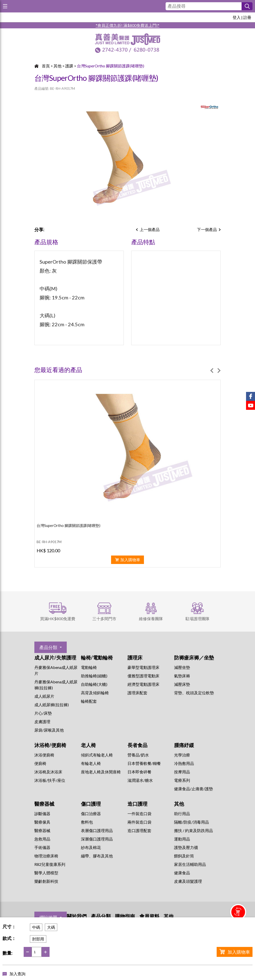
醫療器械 (44, 804)
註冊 (247, 17)
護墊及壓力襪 (186, 847)
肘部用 (38, 939)
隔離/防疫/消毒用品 (191, 822)
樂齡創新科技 (46, 881)
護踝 (69, 66)
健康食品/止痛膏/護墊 (193, 789)
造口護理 (137, 804)
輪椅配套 (89, 701)
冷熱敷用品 (184, 763)
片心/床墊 (43, 713)
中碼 (36, 927)
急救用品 (42, 839)
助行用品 (182, 814)
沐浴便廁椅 (44, 755)
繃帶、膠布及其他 (97, 856)
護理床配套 (137, 693)
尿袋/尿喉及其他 (49, 730)
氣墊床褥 (182, 676)
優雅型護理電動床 (143, 676)
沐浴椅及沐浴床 (48, 772)
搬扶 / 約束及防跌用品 (193, 830)
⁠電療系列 (182, 780)
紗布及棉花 (91, 847)
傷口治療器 (91, 814)
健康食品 (182, 873)
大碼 (51, 927)
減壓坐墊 (182, 667)
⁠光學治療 (182, 755)
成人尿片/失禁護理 (55, 657)
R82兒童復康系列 (50, 864)
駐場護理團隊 (197, 619)
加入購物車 (239, 952)
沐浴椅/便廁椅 (50, 745)
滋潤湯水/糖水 (140, 780)
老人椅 (88, 745)
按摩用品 (182, 772)
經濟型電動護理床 (143, 684)
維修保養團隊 (151, 619)
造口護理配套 (139, 830)
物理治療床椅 (46, 856)
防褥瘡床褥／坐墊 (194, 657)
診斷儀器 (42, 814)
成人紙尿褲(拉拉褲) (52, 705)
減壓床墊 (182, 684)
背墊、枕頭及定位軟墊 (194, 693)
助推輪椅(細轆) (94, 676)
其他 (58, 66)
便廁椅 (40, 763)
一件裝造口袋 (139, 814)
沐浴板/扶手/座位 (50, 780)
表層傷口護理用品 (97, 830)
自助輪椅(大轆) (94, 684)
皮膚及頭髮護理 (188, 881)
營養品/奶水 (138, 755)
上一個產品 (150, 229)
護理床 (135, 657)
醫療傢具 (42, 822)
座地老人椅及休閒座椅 (101, 772)
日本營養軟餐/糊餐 (144, 763)
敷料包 (87, 822)
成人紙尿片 (44, 696)
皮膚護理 (42, 722)
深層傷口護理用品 (97, 839)
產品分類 (48, 647)
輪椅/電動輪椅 (97, 657)
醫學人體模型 (46, 873)
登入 (237, 17)
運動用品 (182, 839)
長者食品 (137, 745)
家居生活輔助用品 (190, 864)
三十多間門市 (104, 619)
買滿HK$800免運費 (58, 619)
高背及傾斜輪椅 (95, 693)
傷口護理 (91, 804)
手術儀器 (42, 847)
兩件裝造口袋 (139, 822)
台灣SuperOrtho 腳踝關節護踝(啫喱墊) (111, 66)
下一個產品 (207, 229)
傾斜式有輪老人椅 (97, 755)
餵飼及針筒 (184, 856)
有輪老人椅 (91, 763)
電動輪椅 (89, 667)
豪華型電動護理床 (143, 667)
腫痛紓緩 (184, 745)
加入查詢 (17, 974)
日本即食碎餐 (139, 772)
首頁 (46, 66)
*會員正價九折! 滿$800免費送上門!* (127, 25)
